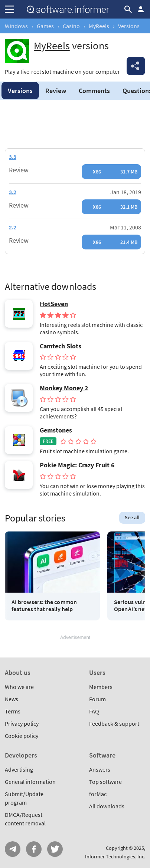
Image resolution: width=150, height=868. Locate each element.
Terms (13, 711)
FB (34, 849)
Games (45, 26)
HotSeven (54, 304)
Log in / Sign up (141, 9)
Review (56, 91)
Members (101, 687)
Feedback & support (114, 723)
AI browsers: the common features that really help (44, 606)
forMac (98, 794)
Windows (16, 26)
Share (136, 66)
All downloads (107, 806)
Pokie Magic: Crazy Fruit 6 (77, 465)
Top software (105, 782)
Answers (100, 769)
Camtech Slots (61, 346)
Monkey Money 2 (64, 388)
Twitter (55, 849)
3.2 (13, 192)
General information (30, 782)
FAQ (94, 711)
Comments (94, 91)
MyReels (99, 26)
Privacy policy (22, 723)
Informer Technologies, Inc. (115, 857)
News (12, 699)
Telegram (13, 849)
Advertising (19, 769)
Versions (20, 91)
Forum (97, 699)
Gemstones (56, 430)
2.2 (13, 227)
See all (132, 517)
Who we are (19, 687)
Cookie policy (22, 736)
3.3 (13, 157)
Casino (71, 26)
